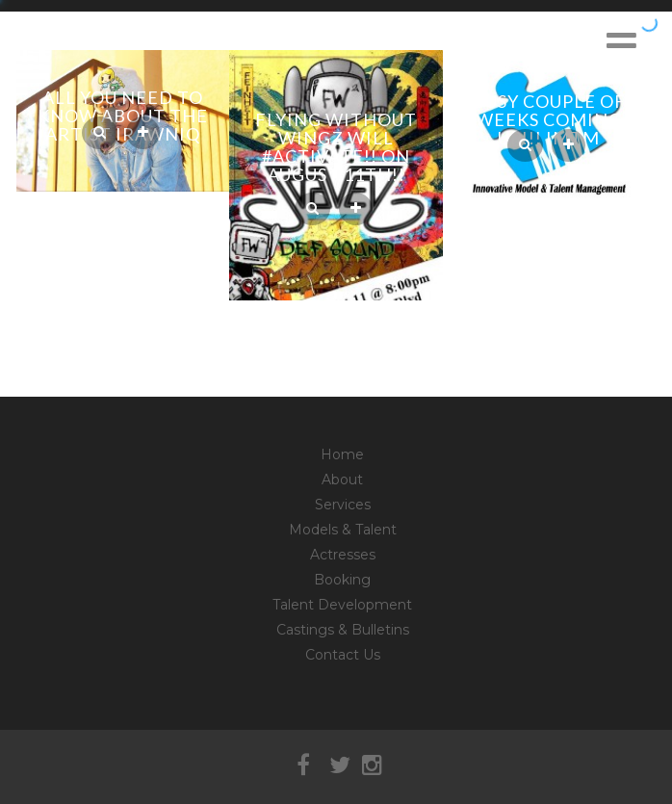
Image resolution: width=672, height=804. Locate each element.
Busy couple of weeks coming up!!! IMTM (549, 119)
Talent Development (342, 605)
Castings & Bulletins (343, 630)
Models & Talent (343, 530)
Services (343, 505)
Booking (342, 580)
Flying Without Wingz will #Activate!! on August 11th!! (336, 147)
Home (342, 454)
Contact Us (343, 655)
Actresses (343, 555)
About (342, 480)
